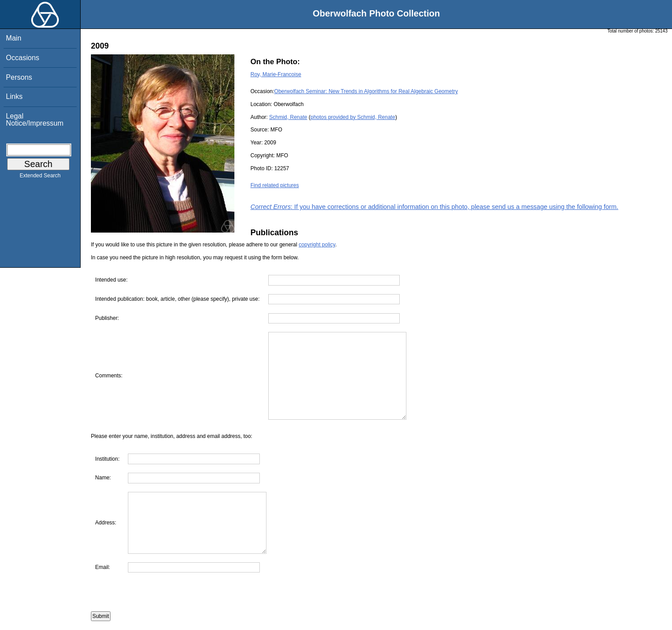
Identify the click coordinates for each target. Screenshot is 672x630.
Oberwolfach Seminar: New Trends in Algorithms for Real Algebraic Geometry (366, 91)
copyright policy (317, 245)
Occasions (23, 58)
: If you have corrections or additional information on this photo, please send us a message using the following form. (434, 207)
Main (14, 38)
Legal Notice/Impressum (35, 120)
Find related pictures (275, 185)
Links (14, 96)
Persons (19, 77)
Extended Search (40, 177)
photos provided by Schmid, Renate (353, 117)
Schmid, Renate (288, 117)
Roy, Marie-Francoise (276, 74)
